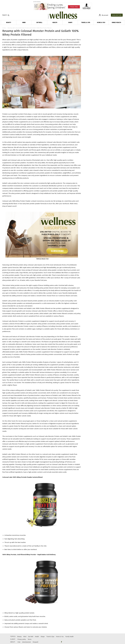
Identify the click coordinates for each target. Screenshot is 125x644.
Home (4, 28)
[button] (6, 15)
